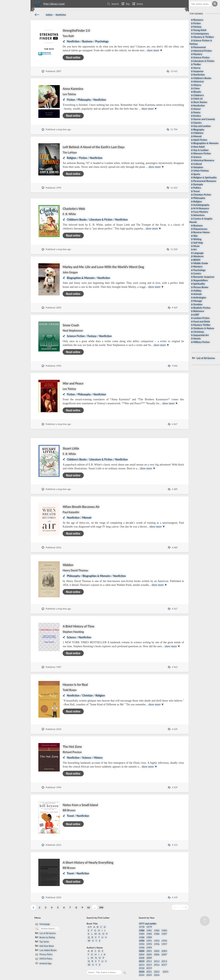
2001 (149, 944)
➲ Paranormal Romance (203, 181)
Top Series (42, 935)
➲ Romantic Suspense (202, 277)
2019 (149, 961)
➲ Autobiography (200, 205)
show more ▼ (155, 50)
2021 (149, 964)
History (98, 751)
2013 (164, 954)
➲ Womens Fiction (201, 153)
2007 (164, 947)
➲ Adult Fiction (199, 140)
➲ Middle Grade (199, 263)
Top (125, 4)
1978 (142, 920)
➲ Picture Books (199, 287)
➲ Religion (196, 201)
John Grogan (70, 272)
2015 (149, 958)
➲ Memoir (196, 136)
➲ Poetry (195, 112)
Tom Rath (68, 36)
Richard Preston (72, 745)
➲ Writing (196, 239)
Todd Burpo (70, 687)
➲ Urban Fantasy (199, 170)
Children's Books (77, 220)
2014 (142, 958)
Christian (88, 692)
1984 (142, 927)
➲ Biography (197, 129)
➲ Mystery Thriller (200, 325)
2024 (142, 968)
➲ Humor (195, 109)
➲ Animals (196, 294)
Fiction (71, 100)
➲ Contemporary (200, 33)
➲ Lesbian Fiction (200, 318)
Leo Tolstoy (69, 94)
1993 (164, 934)
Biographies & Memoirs (81, 278)
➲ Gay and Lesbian (200, 126)
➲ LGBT (195, 314)
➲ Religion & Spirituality (203, 177)
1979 (149, 920)
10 (89, 900)
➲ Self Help (197, 243)
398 (101, 900)
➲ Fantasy (196, 27)
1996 (157, 937)
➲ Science (196, 157)
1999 (149, 940)
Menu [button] (38, 911)
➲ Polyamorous (199, 229)
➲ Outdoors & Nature (202, 328)
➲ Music (195, 246)
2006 (157, 947)
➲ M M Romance (200, 208)
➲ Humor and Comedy (203, 119)
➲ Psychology (198, 270)
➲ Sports (195, 174)
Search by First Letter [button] (98, 911)
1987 (164, 927)
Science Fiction (76, 336)
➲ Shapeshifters (199, 280)
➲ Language (197, 253)
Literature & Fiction (101, 220)
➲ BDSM (195, 260)
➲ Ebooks (196, 92)
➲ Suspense (197, 71)
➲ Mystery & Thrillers (202, 37)
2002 (157, 944)
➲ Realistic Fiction (200, 308)
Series (137, 4)
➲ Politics (196, 188)
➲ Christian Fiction (201, 194)
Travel (70, 809)
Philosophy (84, 100)
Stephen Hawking (73, 629)
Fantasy (92, 336)
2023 (166, 964)
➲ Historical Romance (202, 160)
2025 (149, 968)
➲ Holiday (196, 290)
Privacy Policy (44, 947)
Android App (43, 956)
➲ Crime (195, 88)
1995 (149, 937)
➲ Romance (197, 20)
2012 (157, 954)
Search (113, 4)
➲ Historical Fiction (201, 51)
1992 (157, 934)
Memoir (87, 518)
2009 (149, 951)
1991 (149, 934)
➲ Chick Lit (196, 99)
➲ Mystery (196, 54)
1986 (157, 927)
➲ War (194, 236)
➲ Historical (197, 81)
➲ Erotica (195, 116)
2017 (164, 958)
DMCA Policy (43, 952)
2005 (149, 947)
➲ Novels (195, 338)
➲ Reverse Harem (200, 232)
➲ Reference (197, 311)
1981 (149, 923)
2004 (142, 947)
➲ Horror (195, 68)
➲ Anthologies (198, 297)
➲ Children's (197, 95)
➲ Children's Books (201, 78)
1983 (164, 923)
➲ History (196, 85)
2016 (157, 958)
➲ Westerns (197, 256)
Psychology (102, 41)
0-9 (90, 920)
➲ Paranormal (198, 47)
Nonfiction (73, 41)
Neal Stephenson (73, 330)
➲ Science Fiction (200, 57)
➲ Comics (196, 273)
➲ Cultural (196, 164)
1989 (149, 930)
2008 (142, 951)
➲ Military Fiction (200, 342)
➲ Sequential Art (199, 335)
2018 (142, 961)
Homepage (42, 917)
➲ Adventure (197, 215)
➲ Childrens (197, 133)
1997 (164, 937)
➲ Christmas (197, 332)
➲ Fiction (195, 23)
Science (71, 634)
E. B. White (69, 214)
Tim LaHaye (70, 152)
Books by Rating (45, 930)
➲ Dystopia (197, 184)
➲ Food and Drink (200, 321)
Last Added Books (46, 943)
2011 (149, 954)
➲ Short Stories (199, 102)
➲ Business (196, 225)
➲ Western (196, 266)
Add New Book (44, 939)
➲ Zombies (196, 304)
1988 (142, 930)
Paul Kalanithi (71, 512)
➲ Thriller (195, 64)
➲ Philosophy (198, 198)
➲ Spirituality (198, 284)
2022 (157, 964)
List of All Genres (45, 926)
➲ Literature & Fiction (202, 61)
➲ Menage (196, 301)
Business (87, 41)
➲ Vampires (197, 167)
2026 (157, 968)
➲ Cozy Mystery (199, 212)
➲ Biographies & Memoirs (204, 143)
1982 (157, 923)
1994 (142, 937)
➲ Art (193, 249)
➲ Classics (196, 123)
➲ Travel (195, 191)
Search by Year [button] (147, 911)
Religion (72, 158)
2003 (164, 944)
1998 (142, 940)
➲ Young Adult (198, 30)
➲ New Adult (197, 147)
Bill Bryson (69, 803)
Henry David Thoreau (75, 570)
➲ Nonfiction (197, 74)
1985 (149, 927)
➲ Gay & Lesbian (199, 150)
